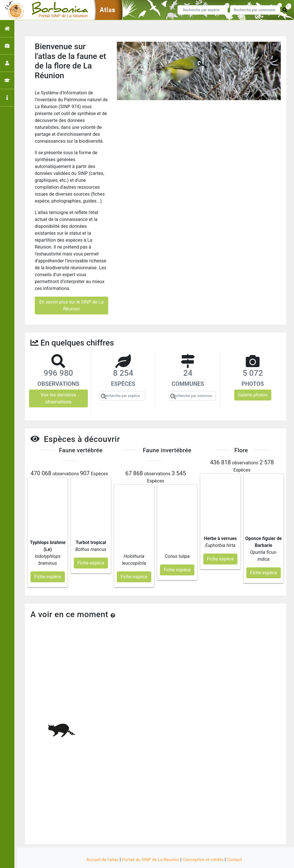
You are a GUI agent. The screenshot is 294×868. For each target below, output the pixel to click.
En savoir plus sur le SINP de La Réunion (71, 305)
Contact (239, 843)
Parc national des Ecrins (208, 860)
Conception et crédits (206, 843)
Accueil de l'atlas (99, 843)
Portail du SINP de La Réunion (150, 843)
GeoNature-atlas (137, 860)
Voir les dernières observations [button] (58, 398)
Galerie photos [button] (253, 395)
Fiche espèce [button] (48, 560)
